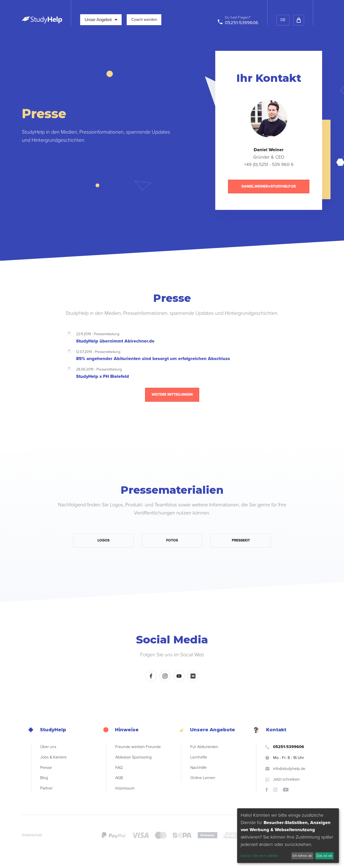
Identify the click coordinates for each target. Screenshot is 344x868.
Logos (103, 540)
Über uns (48, 747)
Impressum (125, 788)
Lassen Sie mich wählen (260, 856)
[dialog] (288, 836)
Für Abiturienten (204, 747)
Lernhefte (199, 757)
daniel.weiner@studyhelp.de (269, 186)
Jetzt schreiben (283, 779)
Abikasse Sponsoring (133, 757)
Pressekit (241, 540)
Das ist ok (324, 856)
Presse (46, 768)
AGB (119, 778)
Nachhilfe (198, 768)
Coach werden (144, 20)
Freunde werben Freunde (138, 747)
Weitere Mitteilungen (172, 394)
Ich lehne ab (302, 856)
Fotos (172, 540)
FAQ (119, 768)
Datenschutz (32, 835)
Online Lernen (203, 778)
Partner (46, 788)
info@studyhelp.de (285, 769)
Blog (44, 778)
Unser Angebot (101, 20)
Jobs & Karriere (53, 757)
